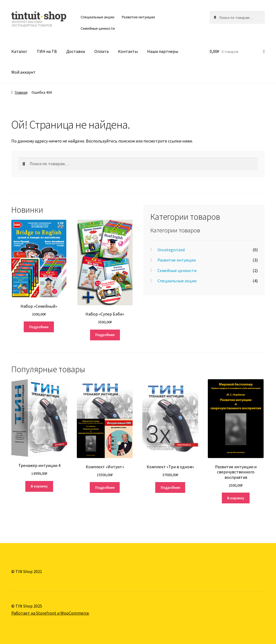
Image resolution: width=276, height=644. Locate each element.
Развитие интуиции (138, 17)
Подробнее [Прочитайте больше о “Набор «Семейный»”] (39, 327)
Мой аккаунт (23, 72)
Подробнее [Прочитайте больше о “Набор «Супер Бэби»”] (105, 335)
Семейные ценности (98, 28)
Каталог (19, 51)
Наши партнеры (163, 51)
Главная (21, 92)
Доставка (76, 51)
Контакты (128, 51)
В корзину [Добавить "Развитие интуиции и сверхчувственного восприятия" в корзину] (236, 498)
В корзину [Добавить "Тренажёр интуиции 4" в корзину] (39, 486)
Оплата (101, 51)
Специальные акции (97, 17)
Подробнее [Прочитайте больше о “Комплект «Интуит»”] (105, 487)
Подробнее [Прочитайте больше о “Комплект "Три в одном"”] (170, 487)
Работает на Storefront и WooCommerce (50, 613)
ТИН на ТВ (47, 51)
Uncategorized (171, 250)
